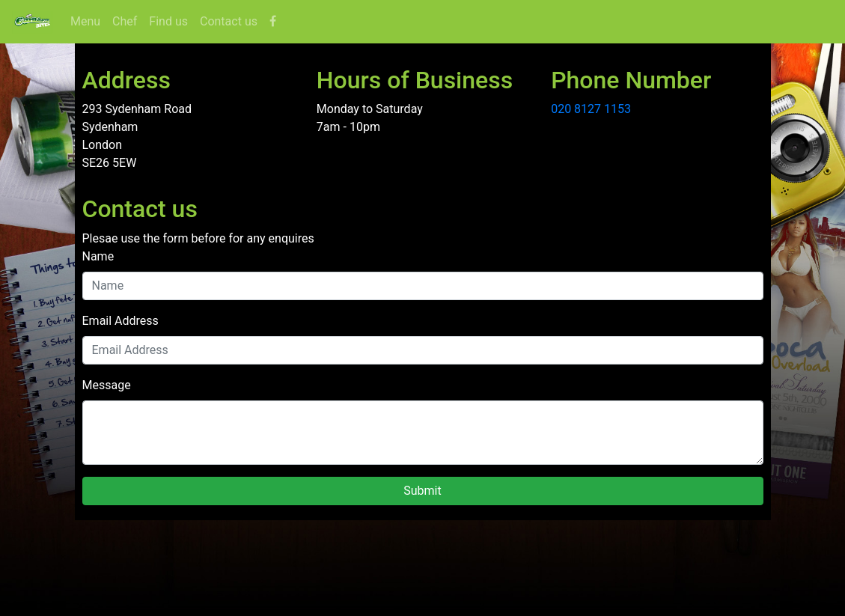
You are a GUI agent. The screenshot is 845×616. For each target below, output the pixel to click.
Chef (125, 21)
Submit (422, 491)
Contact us (229, 21)
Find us (168, 21)
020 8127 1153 (591, 109)
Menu (88, 20)
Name (98, 256)
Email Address (121, 321)
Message (107, 385)
